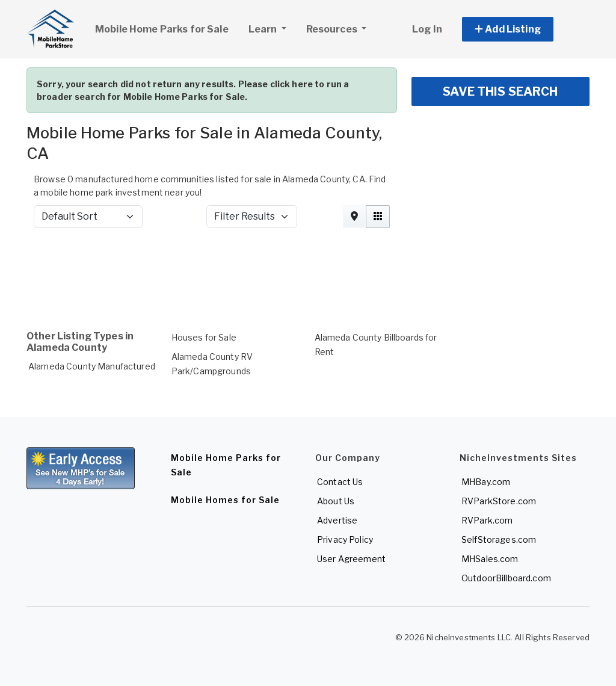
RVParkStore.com (499, 501)
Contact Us (340, 482)
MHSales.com (490, 559)
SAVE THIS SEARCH (500, 91)
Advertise (337, 520)
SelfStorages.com (499, 539)
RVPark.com (487, 520)
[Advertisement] (308, 270)
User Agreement (351, 559)
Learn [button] (272, 28)
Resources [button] (333, 29)
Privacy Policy (345, 539)
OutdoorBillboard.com (506, 578)
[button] (521, 29)
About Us (336, 501)
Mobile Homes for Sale (225, 500)
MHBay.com (486, 482)
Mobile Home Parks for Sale (162, 29)
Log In (427, 29)
